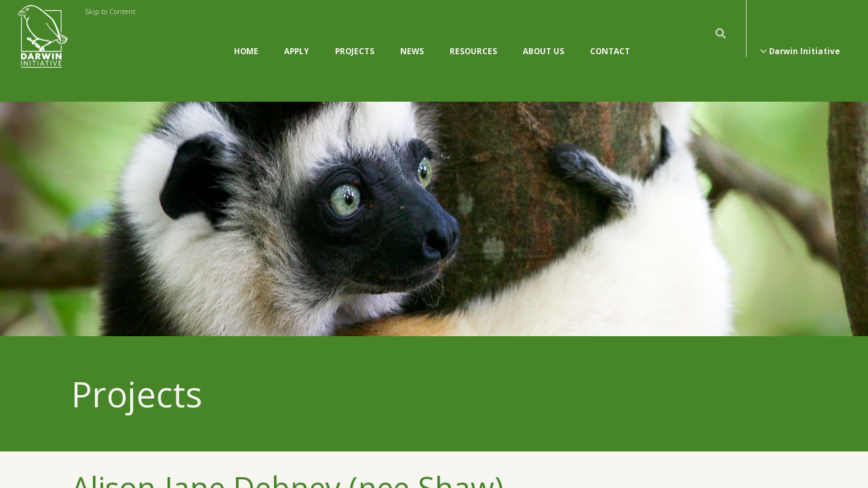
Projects (355, 38)
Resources (473, 38)
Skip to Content (110, 12)
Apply (297, 38)
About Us (544, 38)
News (412, 38)
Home (246, 38)
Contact (610, 38)
